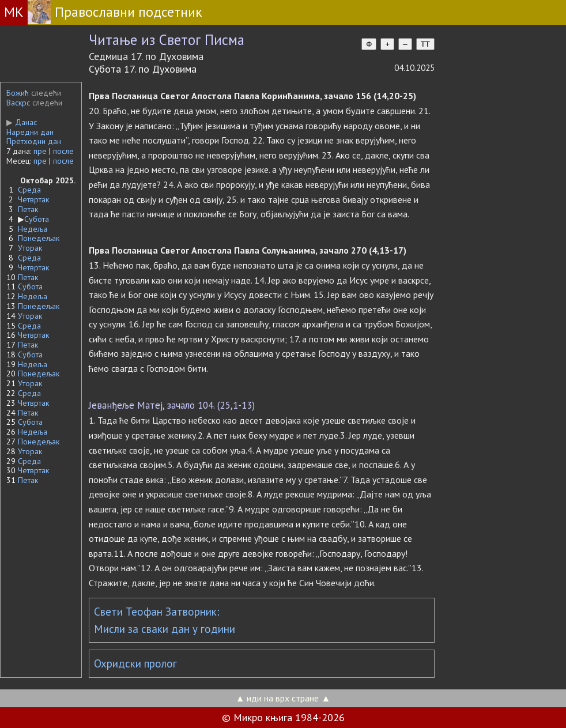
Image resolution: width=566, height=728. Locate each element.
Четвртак (33, 199)
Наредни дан (30, 132)
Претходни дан (34, 141)
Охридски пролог (135, 663)
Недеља (33, 229)
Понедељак (39, 238)
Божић (18, 93)
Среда (29, 190)
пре (40, 151)
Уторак (30, 248)
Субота (37, 219)
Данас (22, 122)
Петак (28, 209)
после (63, 151)
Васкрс (18, 103)
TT (425, 44)
